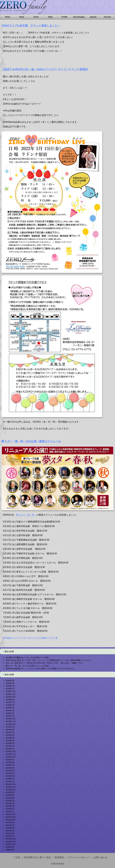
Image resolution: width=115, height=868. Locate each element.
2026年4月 (10, 681)
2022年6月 (10, 798)
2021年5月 (10, 831)
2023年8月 (10, 762)
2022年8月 (10, 795)
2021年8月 (10, 822)
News (22, 17)
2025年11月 (11, 694)
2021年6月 (10, 828)
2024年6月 (10, 735)
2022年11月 (11, 787)
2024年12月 (11, 719)
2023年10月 (11, 757)
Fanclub (107, 17)
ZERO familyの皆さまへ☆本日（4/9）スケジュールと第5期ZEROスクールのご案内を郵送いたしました (49, 660)
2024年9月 (10, 727)
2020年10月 (11, 844)
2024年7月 (10, 732)
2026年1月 (10, 689)
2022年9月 (10, 792)
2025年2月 (10, 713)
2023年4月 (10, 773)
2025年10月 (11, 697)
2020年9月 (10, 847)
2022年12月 (11, 784)
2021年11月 (11, 817)
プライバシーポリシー (79, 857)
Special (93, 17)
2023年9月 (10, 760)
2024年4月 (10, 741)
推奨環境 (59, 857)
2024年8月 (10, 730)
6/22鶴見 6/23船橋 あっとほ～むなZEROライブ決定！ (28, 658)
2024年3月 (10, 743)
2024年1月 (10, 749)
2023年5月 (10, 771)
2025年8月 (10, 700)
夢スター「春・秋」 (26, 515)
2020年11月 (11, 842)
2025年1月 (10, 716)
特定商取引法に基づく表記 (37, 857)
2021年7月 (10, 825)
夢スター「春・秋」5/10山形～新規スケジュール (31, 441)
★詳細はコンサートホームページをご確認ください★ (30, 638)
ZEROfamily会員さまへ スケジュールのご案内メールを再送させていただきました (40, 668)
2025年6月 (10, 705)
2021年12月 (11, 814)
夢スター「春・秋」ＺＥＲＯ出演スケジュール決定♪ (27, 666)
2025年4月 (10, 711)
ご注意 (17, 857)
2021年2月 (10, 836)
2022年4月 (10, 803)
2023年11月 (11, 754)
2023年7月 (10, 765)
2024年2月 (10, 746)
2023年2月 (10, 779)
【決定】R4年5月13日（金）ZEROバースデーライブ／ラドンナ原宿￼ (45, 69)
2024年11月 (11, 721)
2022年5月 (10, 801)
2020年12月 (11, 839)
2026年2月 (10, 686)
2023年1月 (10, 782)
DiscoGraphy (79, 17)
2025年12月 (11, 691)
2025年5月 (10, 708)
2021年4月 (10, 833)
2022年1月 (10, 812)
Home (8, 17)
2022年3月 (10, 806)
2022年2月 (10, 809)
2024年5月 (10, 738)
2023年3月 (10, 776)
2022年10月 (11, 790)
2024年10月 (11, 724)
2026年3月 (10, 683)
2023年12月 (11, 751)
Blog (50, 17)
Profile (65, 17)
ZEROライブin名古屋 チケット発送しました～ (31, 26)
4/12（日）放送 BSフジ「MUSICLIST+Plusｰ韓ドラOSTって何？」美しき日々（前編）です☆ (44, 663)
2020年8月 (10, 850)
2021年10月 (11, 820)
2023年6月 (10, 768)
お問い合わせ (101, 857)
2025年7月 (10, 702)
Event (36, 17)
